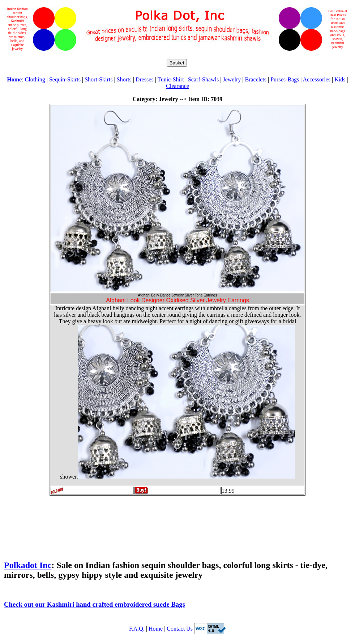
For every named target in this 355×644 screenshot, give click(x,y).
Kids (340, 79)
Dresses (145, 79)
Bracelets (256, 79)
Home (156, 629)
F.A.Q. (137, 629)
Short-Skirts (99, 79)
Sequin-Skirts (65, 79)
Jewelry (232, 79)
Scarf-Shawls (203, 79)
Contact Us (180, 629)
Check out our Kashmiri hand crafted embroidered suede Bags (95, 604)
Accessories (317, 79)
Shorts (124, 79)
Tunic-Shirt (171, 79)
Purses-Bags (285, 79)
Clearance (177, 86)
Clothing (35, 79)
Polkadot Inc (28, 565)
